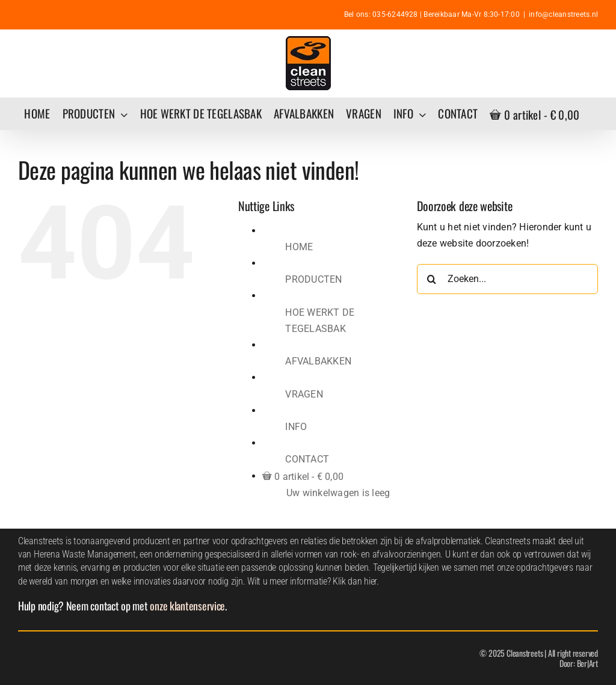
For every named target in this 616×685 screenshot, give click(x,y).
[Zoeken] (432, 279)
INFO (296, 427)
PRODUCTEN (313, 279)
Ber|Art (588, 663)
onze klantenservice (187, 606)
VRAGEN (304, 394)
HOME (299, 247)
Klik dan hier (355, 581)
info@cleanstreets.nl (563, 14)
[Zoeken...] (507, 279)
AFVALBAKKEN (318, 361)
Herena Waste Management (85, 554)
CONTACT (307, 459)
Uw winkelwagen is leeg (338, 493)
